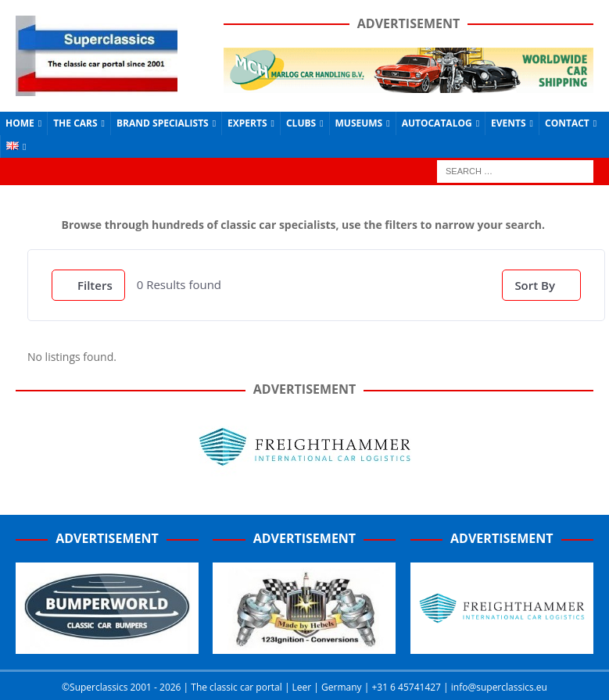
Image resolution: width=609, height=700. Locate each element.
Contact (567, 123)
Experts (247, 123)
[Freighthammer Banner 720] (305, 475)
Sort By (535, 285)
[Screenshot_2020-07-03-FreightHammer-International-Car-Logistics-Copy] (502, 645)
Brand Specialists (163, 123)
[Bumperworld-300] (107, 645)
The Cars (75, 123)
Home (20, 123)
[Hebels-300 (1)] (304, 645)
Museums (359, 123)
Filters (88, 285)
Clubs (301, 123)
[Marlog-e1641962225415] (408, 84)
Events (509, 123)
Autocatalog (437, 123)
